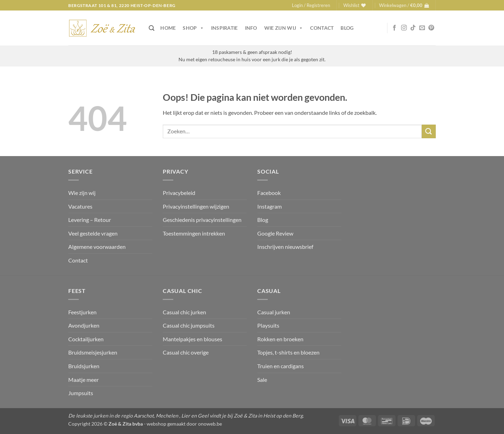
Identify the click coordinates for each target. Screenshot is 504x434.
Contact (322, 28)
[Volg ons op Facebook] (394, 28)
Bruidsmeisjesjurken (93, 352)
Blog (347, 28)
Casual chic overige (186, 352)
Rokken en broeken (280, 339)
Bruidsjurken (84, 366)
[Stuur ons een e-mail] (422, 28)
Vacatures (80, 206)
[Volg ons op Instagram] (404, 28)
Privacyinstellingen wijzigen (196, 206)
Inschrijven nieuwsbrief (285, 247)
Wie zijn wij (284, 28)
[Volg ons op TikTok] (413, 28)
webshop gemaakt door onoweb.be (184, 424)
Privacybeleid (179, 193)
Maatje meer (83, 380)
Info (251, 28)
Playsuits (268, 325)
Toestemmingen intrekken (194, 233)
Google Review (275, 233)
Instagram (269, 206)
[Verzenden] (429, 131)
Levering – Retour (90, 220)
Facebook (269, 193)
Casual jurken (274, 312)
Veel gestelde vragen (93, 233)
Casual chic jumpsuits (189, 325)
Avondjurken (84, 325)
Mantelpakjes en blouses (192, 339)
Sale (262, 380)
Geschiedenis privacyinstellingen (202, 220)
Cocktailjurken (86, 339)
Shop (193, 28)
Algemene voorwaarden (97, 247)
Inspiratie (225, 28)
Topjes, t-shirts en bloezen (288, 352)
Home (168, 28)
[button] (311, 5)
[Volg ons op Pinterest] (431, 28)
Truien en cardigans (281, 366)
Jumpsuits (81, 393)
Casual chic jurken (184, 312)
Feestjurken (82, 312)
